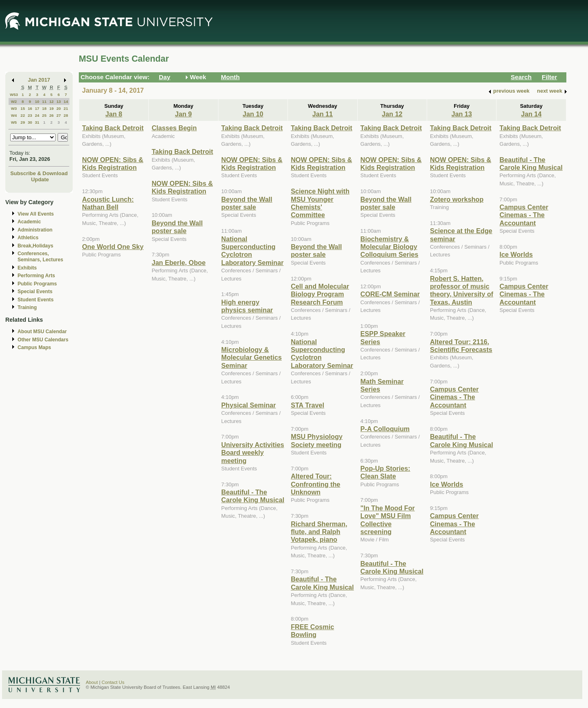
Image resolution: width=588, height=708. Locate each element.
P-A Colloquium (385, 429)
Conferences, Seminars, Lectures (40, 257)
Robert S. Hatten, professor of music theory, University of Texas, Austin (462, 290)
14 (66, 101)
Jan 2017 (39, 80)
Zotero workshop (457, 199)
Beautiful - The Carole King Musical (253, 496)
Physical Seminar (249, 405)
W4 (14, 115)
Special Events (35, 292)
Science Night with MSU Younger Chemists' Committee (320, 203)
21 (66, 108)
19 (52, 108)
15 (23, 108)
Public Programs (37, 284)
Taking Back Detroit (113, 128)
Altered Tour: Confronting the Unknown (315, 484)
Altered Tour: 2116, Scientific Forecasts (461, 346)
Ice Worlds (447, 484)
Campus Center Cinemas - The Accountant (454, 397)
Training (27, 307)
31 (37, 122)
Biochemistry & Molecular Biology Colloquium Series (390, 247)
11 (44, 101)
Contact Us (113, 682)
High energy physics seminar (247, 306)
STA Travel (307, 405)
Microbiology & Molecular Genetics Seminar (252, 357)
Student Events (36, 300)
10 (37, 101)
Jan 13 (461, 114)
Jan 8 (114, 114)
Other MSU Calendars (43, 340)
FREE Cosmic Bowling (312, 631)
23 (30, 115)
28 (66, 115)
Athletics (28, 238)
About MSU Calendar (42, 332)
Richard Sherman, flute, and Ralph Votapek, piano (319, 532)
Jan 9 (183, 114)
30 (30, 122)
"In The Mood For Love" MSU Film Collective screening (388, 520)
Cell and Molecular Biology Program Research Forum (320, 294)
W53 (14, 95)
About (92, 682)
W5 (14, 122)
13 (59, 101)
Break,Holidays (36, 246)
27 (59, 115)
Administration (35, 230)
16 (30, 108)
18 (44, 108)
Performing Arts (36, 276)
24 (37, 115)
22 (23, 115)
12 (52, 101)
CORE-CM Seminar (390, 294)
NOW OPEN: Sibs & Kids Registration (113, 164)
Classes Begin (174, 128)
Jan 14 (531, 114)
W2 (14, 101)
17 (37, 108)
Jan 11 (323, 114)
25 (44, 115)
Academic (29, 222)
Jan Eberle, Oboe (178, 263)
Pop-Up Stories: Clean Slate (385, 472)
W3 (14, 108)
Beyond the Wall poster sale (177, 227)
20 (59, 108)
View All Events (36, 214)
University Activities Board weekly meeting (253, 453)
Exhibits (27, 268)
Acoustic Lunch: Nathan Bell (108, 203)
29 (23, 122)
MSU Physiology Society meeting (317, 440)
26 (52, 115)
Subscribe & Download (39, 173)
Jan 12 (392, 114)
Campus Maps (34, 347)
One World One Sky (113, 247)
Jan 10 (253, 114)
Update (40, 179)
